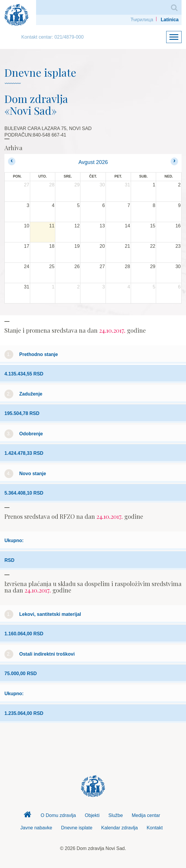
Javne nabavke (36, 828)
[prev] (12, 161)
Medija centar (146, 815)
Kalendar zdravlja (119, 828)
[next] (174, 161)
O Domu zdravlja (58, 815)
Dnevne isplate (77, 828)
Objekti (92, 815)
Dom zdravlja (28, 816)
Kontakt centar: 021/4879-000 (52, 37)
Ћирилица (142, 20)
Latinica (170, 20)
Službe (115, 815)
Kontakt (155, 828)
